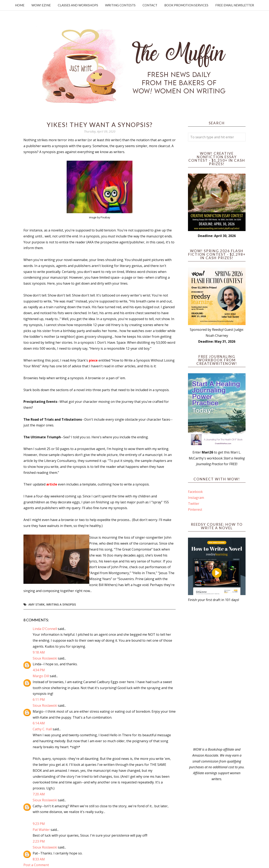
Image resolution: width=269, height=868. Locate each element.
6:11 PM (39, 700)
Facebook (195, 492)
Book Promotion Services (186, 5)
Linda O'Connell (45, 629)
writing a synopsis (61, 604)
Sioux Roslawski (45, 658)
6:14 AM (39, 723)
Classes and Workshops (78, 5)
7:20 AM (39, 794)
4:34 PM (39, 670)
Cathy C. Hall (42, 729)
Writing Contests (120, 5)
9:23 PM (39, 824)
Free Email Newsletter (235, 5)
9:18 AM (39, 652)
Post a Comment (36, 865)
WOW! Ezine (41, 5)
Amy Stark (37, 604)
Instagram (196, 498)
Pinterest (195, 510)
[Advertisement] (217, 675)
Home (20, 5)
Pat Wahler (41, 830)
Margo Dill (41, 676)
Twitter (194, 504)
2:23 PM (39, 841)
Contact (150, 5)
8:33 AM (39, 859)
